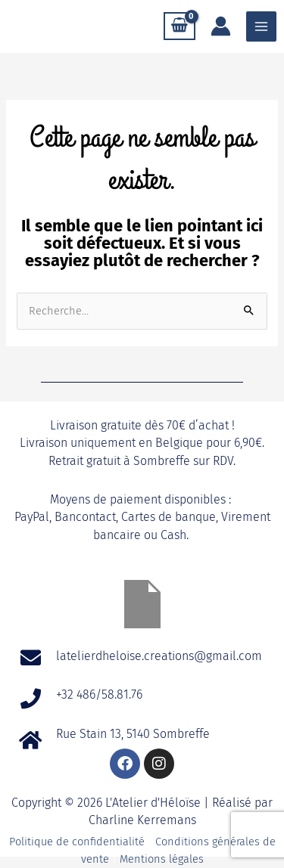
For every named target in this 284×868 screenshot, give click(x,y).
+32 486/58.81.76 (99, 694)
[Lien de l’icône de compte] (221, 26)
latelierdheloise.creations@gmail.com (161, 656)
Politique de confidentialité (77, 842)
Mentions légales (162, 859)
